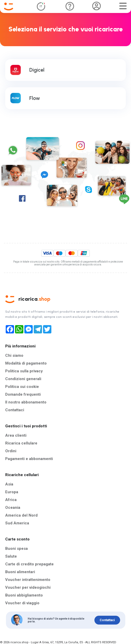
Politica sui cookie (22, 387)
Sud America (17, 523)
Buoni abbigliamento (24, 595)
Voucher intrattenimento (28, 580)
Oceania (13, 508)
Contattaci (15, 410)
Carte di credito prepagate (29, 564)
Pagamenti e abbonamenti (29, 459)
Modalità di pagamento (26, 363)
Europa (12, 492)
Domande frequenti (23, 394)
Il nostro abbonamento (26, 402)
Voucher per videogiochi (28, 587)
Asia (9, 484)
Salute (11, 556)
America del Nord (21, 515)
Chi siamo (14, 355)
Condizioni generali (23, 379)
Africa (11, 500)
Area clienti (16, 435)
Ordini (11, 451)
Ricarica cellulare (21, 443)
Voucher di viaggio (22, 603)
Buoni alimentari (20, 572)
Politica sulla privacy (24, 371)
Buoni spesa (16, 549)
